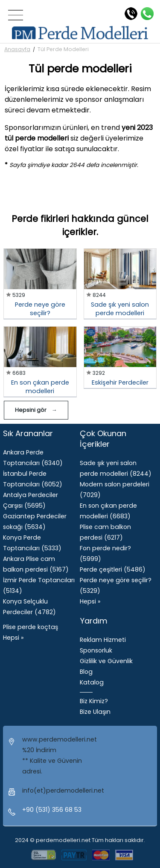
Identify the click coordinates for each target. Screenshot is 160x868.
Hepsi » (13, 638)
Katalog (92, 682)
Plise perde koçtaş (31, 627)
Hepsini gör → (36, 410)
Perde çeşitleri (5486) (113, 569)
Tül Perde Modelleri (63, 49)
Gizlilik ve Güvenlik (106, 661)
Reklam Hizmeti (103, 640)
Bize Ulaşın (95, 712)
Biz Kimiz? (94, 701)
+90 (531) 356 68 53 (52, 810)
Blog (86, 672)
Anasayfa (17, 49)
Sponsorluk (96, 650)
